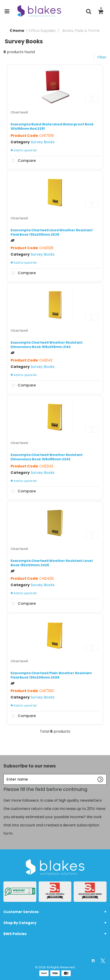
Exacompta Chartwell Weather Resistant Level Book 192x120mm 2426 (52, 563)
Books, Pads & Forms (81, 31)
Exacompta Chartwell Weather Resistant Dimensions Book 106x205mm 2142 (47, 345)
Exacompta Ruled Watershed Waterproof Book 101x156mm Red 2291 (52, 126)
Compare (23, 161)
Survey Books (43, 142)
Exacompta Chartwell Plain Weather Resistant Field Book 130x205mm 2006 (51, 675)
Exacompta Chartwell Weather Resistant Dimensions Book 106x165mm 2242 (47, 457)
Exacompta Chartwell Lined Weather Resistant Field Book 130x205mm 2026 (52, 232)
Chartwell (19, 112)
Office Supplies (42, 31)
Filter (102, 57)
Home (17, 31)
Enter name (5, 774)
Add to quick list (24, 150)
